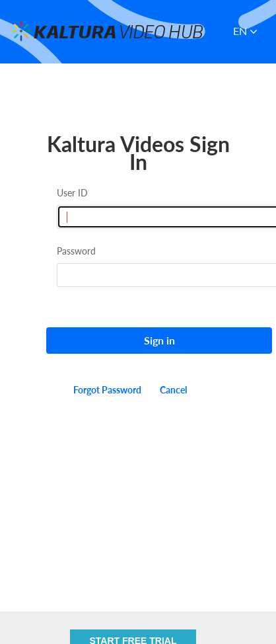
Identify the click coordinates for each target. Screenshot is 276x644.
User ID (72, 193)
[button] (249, 32)
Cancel (173, 390)
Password (76, 251)
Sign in (159, 340)
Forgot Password (107, 390)
